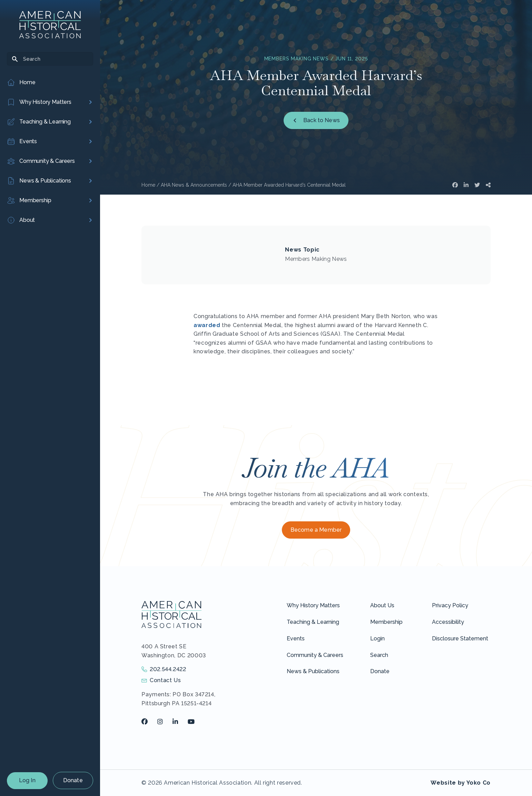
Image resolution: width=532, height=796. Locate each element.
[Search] (50, 59)
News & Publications (313, 671)
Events (296, 638)
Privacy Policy (450, 605)
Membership (386, 622)
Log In (27, 780)
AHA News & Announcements (194, 185)
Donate (73, 780)
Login (377, 638)
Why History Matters (313, 605)
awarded (207, 325)
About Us (382, 605)
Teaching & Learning (313, 622)
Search (379, 655)
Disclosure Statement (460, 638)
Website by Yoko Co (461, 783)
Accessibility (448, 622)
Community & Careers (315, 655)
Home (148, 185)
